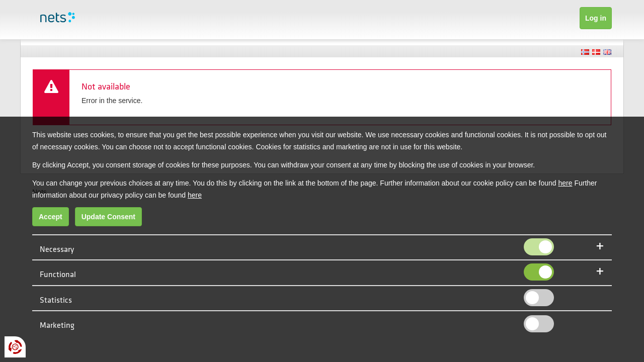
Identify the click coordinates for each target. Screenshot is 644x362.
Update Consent (108, 217)
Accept (51, 217)
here (565, 183)
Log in (596, 18)
